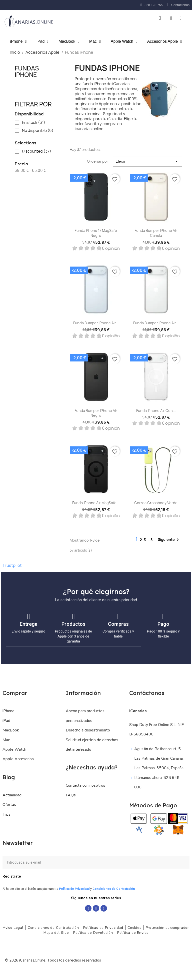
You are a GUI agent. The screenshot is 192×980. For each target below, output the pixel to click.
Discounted (37, 151)
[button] (160, 18)
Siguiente (169, 540)
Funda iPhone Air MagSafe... (96, 503)
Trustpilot (12, 565)
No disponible (38, 131)
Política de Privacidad (74, 889)
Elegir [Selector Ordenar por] (148, 161)
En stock (34, 123)
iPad (42, 41)
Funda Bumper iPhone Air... (96, 323)
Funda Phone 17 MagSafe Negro (96, 233)
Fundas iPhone (27, 71)
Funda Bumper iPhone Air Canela (156, 233)
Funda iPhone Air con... (156, 411)
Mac (95, 41)
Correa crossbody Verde (156, 503)
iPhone (18, 41)
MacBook (69, 41)
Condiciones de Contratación (114, 889)
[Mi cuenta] (171, 18)
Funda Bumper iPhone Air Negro (96, 413)
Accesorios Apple (165, 41)
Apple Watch (124, 41)
